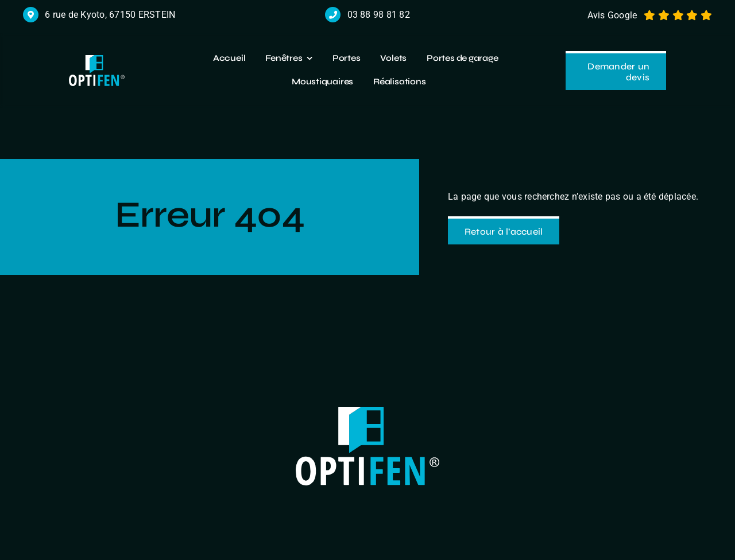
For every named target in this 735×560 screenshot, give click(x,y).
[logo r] (97, 59)
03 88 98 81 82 (379, 15)
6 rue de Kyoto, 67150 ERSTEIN (110, 15)
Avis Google (612, 15)
